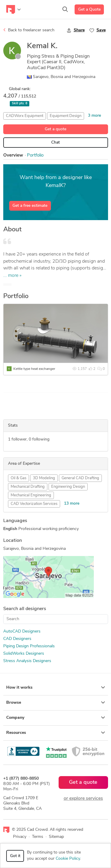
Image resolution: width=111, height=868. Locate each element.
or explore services (83, 799)
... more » (12, 276)
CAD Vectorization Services (34, 504)
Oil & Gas (18, 478)
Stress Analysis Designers (27, 661)
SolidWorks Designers (24, 654)
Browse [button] (56, 703)
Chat (55, 143)
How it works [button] (56, 687)
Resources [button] (56, 733)
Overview (13, 156)
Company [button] (56, 718)
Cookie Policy (68, 859)
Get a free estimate (30, 206)
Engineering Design (68, 487)
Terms (38, 837)
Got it (15, 856)
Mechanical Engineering (31, 495)
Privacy (20, 837)
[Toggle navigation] (13, 9)
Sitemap (56, 837)
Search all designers (25, 609)
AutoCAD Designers (22, 632)
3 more (94, 116)
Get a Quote (89, 10)
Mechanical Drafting (28, 487)
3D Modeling (44, 478)
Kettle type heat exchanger (34, 369)
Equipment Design (66, 116)
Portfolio (35, 156)
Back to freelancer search (29, 30)
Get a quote (55, 129)
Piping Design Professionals (29, 646)
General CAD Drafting (80, 478)
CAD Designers (17, 639)
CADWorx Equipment (25, 116)
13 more (72, 504)
